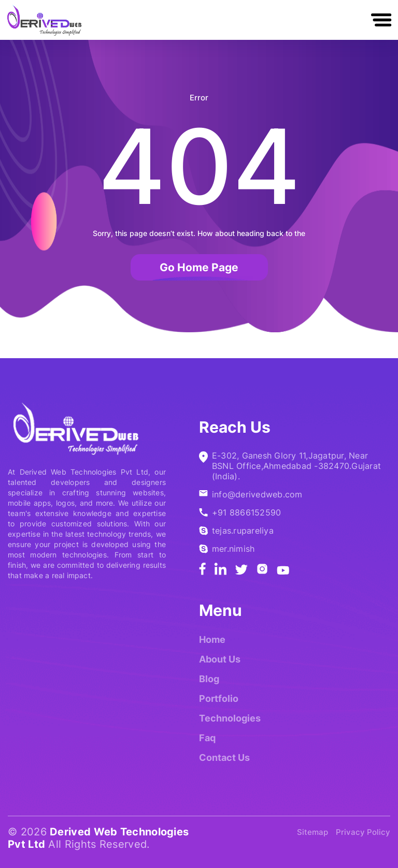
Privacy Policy (363, 832)
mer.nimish (233, 549)
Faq (207, 738)
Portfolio (219, 698)
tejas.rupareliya (243, 531)
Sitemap (312, 832)
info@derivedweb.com (257, 494)
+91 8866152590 (246, 512)
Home (212, 639)
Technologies (230, 718)
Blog (209, 679)
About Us (220, 659)
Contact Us (224, 757)
